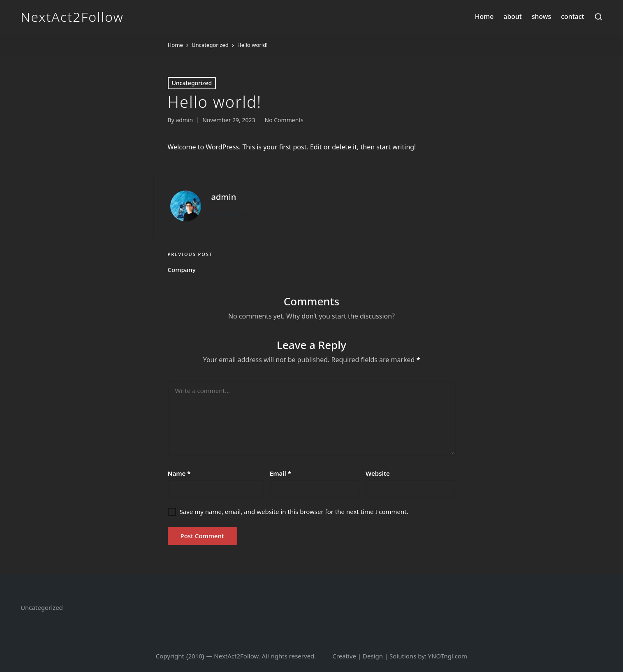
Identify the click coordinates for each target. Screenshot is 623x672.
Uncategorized (192, 83)
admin (224, 197)
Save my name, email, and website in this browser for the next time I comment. (294, 512)
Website (378, 473)
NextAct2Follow (72, 17)
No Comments (284, 120)
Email (280, 473)
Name (179, 473)
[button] (232, 215)
